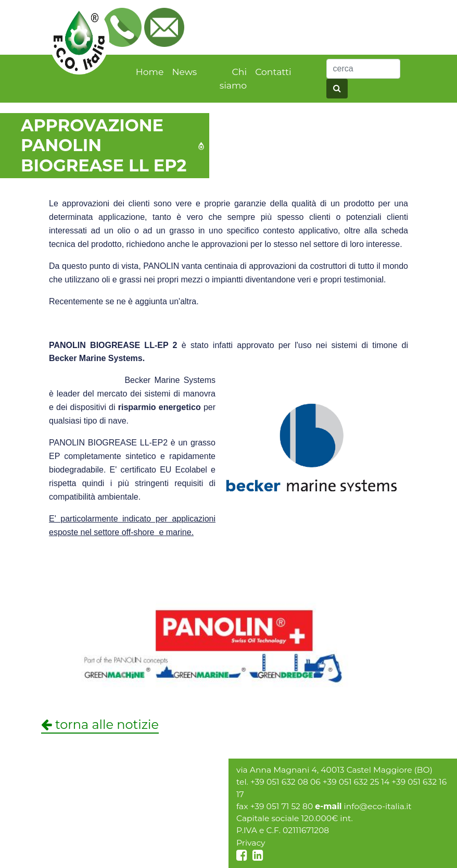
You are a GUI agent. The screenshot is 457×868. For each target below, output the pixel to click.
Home (150, 72)
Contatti (273, 72)
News (184, 72)
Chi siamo (233, 78)
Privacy (251, 843)
